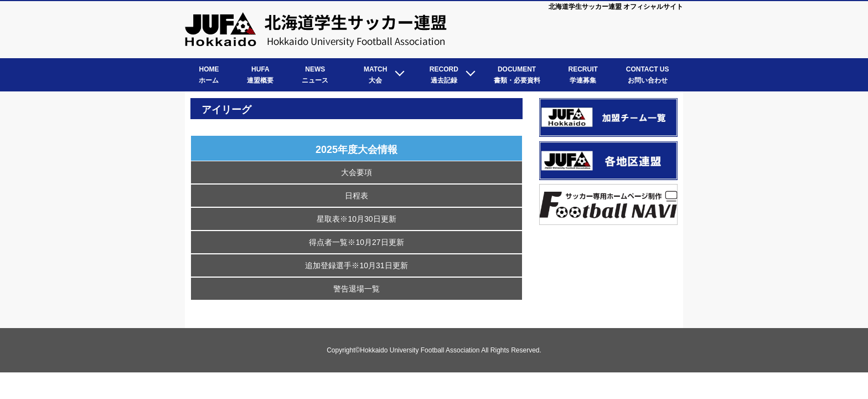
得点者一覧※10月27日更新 (356, 242)
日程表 (356, 196)
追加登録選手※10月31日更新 (356, 265)
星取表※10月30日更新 (356, 219)
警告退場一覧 (356, 289)
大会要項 (356, 172)
